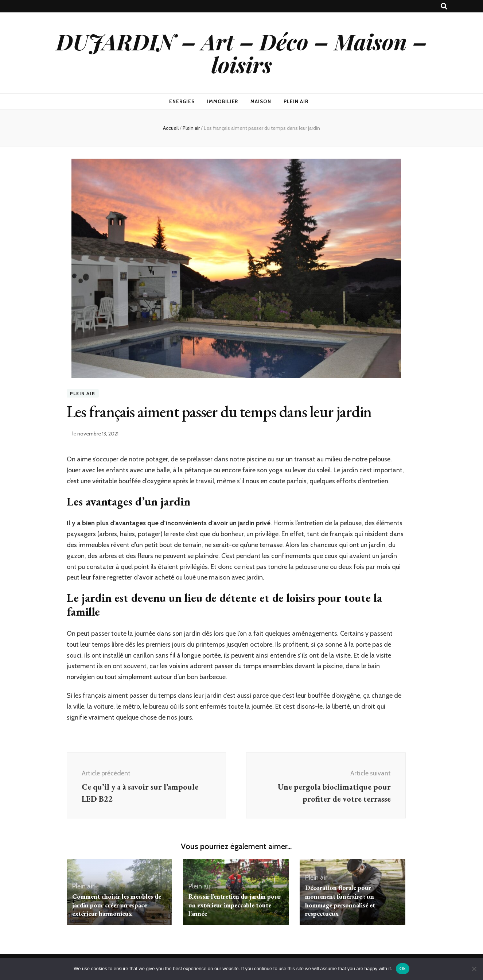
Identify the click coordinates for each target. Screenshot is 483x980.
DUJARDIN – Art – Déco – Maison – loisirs (242, 53)
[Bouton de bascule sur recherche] (444, 6)
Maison (261, 101)
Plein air (296, 101)
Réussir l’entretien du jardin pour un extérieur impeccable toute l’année (235, 905)
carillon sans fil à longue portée (177, 655)
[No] (474, 969)
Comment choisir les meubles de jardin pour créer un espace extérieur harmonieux (117, 905)
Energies (182, 101)
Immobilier (223, 101)
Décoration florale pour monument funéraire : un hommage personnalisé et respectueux (340, 901)
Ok (403, 969)
